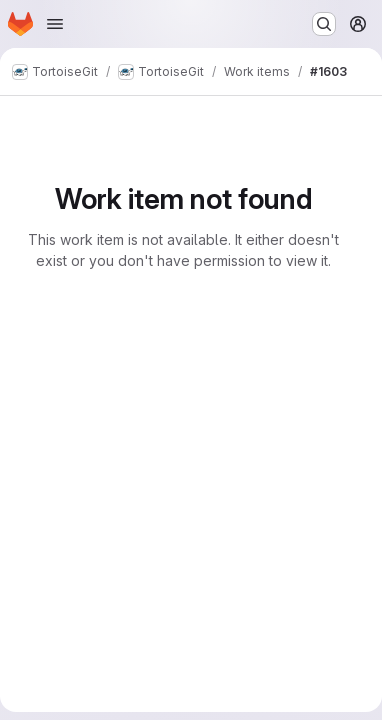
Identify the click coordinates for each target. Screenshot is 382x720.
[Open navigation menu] (55, 24)
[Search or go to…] (324, 24)
